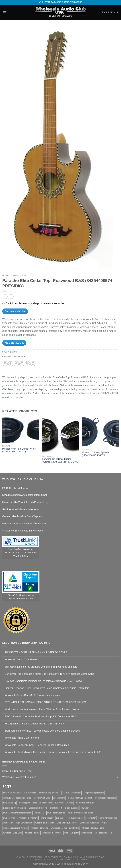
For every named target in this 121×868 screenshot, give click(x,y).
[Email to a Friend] (22, 364)
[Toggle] (117, 777)
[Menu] (4, 12)
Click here (8, 389)
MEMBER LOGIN (14, 343)
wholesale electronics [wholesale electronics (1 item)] (52, 833)
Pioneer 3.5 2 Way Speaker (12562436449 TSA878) (95, 454)
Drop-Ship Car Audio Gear (17, 771)
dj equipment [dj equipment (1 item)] (59, 798)
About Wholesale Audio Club (61, 857)
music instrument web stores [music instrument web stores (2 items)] (81, 813)
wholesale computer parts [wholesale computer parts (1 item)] (93, 828)
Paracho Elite (19, 357)
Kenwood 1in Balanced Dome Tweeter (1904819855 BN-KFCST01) (60, 460)
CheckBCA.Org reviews (19, 595)
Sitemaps (82, 859)
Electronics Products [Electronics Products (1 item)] (38, 808)
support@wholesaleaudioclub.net (29, 495)
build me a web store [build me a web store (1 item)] (12, 793)
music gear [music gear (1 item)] (40, 813)
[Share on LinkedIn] (33, 364)
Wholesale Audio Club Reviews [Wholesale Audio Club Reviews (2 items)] (94, 823)
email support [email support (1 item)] (56, 808)
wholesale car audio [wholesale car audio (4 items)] (39, 828)
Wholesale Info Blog (92, 857)
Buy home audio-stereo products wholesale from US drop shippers (41, 667)
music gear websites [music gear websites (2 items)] (56, 813)
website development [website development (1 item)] (45, 823)
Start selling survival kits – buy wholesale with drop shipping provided (42, 731)
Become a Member (15, 311)
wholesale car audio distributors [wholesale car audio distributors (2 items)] (65, 828)
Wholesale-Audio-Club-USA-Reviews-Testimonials (32, 695)
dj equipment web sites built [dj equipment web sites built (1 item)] (80, 798)
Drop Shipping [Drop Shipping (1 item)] (9, 803)
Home (5, 275)
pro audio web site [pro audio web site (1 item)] (76, 818)
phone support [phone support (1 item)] (47, 818)
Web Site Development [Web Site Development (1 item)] (67, 823)
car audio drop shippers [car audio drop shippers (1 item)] (49, 793)
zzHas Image (19, 275)
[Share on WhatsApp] (5, 364)
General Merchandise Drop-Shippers (22, 516)
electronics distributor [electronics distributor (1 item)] (85, 803)
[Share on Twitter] (16, 364)
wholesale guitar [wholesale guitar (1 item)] (71, 833)
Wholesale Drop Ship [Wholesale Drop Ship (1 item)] (12, 833)
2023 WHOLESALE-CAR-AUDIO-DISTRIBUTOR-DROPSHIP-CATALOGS (45, 702)
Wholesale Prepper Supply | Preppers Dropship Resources (37, 745)
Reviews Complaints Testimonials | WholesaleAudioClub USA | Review (43, 681)
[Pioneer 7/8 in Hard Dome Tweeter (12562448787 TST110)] (21, 430)
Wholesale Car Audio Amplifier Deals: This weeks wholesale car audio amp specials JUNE (54, 752)
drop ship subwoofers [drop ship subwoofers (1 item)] (42, 803)
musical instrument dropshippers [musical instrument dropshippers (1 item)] (17, 813)
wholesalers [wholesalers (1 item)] (87, 833)
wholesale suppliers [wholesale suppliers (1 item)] (104, 833)
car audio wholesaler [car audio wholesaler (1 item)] (71, 793)
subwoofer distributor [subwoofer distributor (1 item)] (108, 818)
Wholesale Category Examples (19, 777)
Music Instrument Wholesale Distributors (24, 524)
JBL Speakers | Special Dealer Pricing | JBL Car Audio (34, 724)
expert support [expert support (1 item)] (71, 808)
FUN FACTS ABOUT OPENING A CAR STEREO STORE (36, 652)
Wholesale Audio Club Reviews (22, 660)
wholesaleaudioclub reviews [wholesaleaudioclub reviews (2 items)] (15, 828)
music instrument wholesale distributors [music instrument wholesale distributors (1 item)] (20, 818)
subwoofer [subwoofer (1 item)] (91, 818)
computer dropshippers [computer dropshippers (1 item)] (94, 793)
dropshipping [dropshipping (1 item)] (24, 803)
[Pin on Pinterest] (27, 364)
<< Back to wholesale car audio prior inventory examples (33, 303)
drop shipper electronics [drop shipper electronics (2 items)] (105, 798)
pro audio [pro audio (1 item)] (60, 818)
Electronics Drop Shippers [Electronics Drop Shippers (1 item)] (15, 808)
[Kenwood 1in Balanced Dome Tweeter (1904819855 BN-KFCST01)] (60, 435)
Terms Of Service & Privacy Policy (55, 859)
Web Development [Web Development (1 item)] (24, 823)
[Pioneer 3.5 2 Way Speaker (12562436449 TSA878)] (100, 432)
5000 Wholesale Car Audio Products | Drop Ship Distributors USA (40, 717)
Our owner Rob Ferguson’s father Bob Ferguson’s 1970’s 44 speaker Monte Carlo (49, 674)
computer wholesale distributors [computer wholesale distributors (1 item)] (17, 798)
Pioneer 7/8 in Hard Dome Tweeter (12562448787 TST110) (19, 450)
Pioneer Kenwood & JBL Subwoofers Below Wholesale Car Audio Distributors (47, 688)
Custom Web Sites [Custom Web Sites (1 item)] (42, 798)
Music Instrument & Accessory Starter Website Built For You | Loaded (42, 709)
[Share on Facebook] (11, 364)
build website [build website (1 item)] (30, 793)
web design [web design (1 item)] (8, 823)
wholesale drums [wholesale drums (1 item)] (32, 833)
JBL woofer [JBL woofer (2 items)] (85, 808)
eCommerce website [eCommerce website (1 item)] (64, 803)
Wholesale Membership (29, 857)
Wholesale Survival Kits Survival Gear (23, 531)
